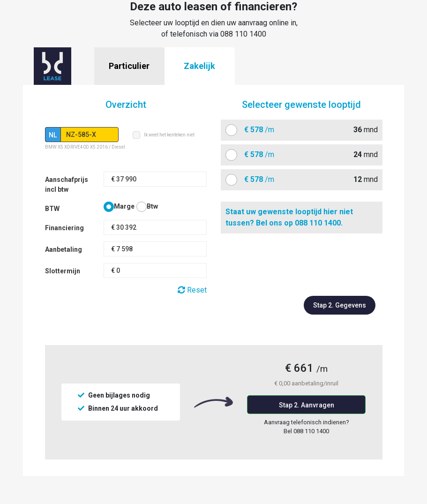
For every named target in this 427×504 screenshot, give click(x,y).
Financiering (64, 228)
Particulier (129, 66)
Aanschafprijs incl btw (67, 184)
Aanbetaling (64, 249)
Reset (192, 290)
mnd (307, 130)
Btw (152, 206)
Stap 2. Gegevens (340, 305)
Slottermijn (63, 271)
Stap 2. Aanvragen (307, 405)
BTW (52, 209)
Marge (124, 206)
